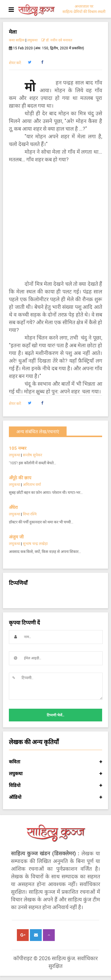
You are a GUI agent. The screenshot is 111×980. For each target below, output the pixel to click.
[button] (29, 62)
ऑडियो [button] (55, 797)
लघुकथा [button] (55, 774)
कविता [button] (55, 762)
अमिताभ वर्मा (32, 485)
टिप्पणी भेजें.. (55, 715)
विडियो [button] (55, 786)
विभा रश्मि (30, 514)
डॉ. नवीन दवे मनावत (57, 40)
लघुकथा (32, 40)
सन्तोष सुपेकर (32, 455)
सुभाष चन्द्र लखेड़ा (35, 544)
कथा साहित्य (17, 40)
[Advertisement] (55, 222)
